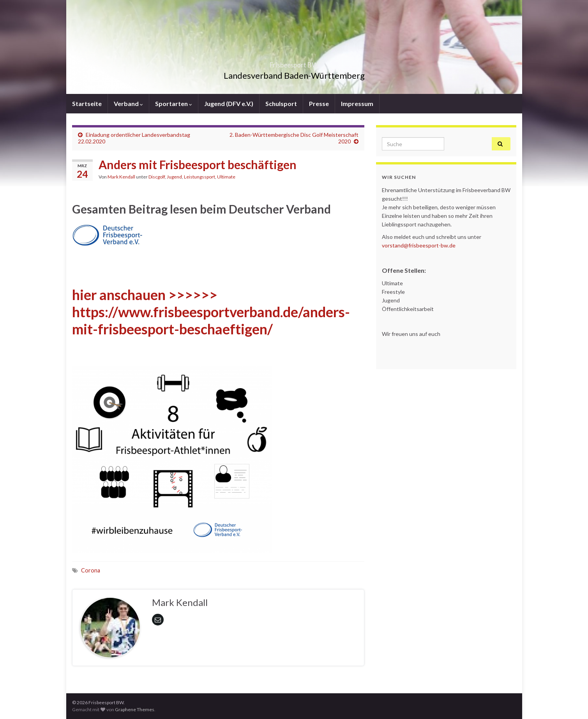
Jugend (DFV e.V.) (229, 103)
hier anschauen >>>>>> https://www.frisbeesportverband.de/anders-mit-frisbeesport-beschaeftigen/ (211, 312)
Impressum (357, 103)
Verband (128, 103)
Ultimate (226, 177)
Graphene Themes (135, 709)
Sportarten (174, 103)
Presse (319, 103)
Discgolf (157, 177)
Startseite (87, 103)
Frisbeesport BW (294, 63)
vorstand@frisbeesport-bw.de (419, 245)
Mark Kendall (121, 177)
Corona (91, 570)
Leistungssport (200, 177)
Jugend (174, 177)
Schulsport (281, 103)
